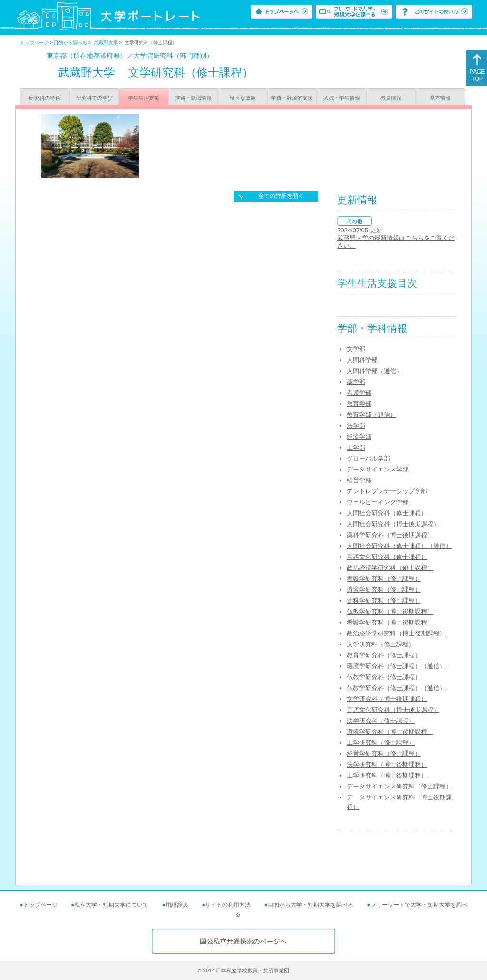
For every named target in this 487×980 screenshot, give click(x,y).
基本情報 (440, 98)
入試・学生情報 (342, 98)
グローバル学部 (368, 458)
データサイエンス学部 (378, 469)
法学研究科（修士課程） (381, 721)
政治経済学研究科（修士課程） (390, 568)
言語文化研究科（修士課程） (387, 557)
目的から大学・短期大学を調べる (311, 905)
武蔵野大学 (106, 43)
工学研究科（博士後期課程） (387, 775)
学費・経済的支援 (292, 98)
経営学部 (359, 480)
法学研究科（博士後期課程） (387, 764)
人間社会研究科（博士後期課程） (393, 524)
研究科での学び (94, 98)
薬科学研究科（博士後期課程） (390, 535)
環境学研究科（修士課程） (384, 590)
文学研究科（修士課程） (381, 644)
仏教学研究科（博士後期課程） (390, 611)
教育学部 (359, 404)
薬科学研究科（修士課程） (384, 600)
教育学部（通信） (371, 415)
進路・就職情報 (193, 98)
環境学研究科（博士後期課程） (390, 732)
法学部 (356, 426)
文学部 (356, 349)
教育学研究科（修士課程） (384, 655)
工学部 (356, 447)
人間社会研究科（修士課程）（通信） (399, 546)
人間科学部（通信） (375, 371)
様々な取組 (243, 98)
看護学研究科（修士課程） (384, 579)
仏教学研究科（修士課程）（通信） (396, 688)
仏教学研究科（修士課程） (384, 677)
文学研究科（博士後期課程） (387, 699)
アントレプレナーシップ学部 (387, 491)
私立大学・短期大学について (111, 905)
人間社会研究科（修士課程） (387, 513)
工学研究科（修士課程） (381, 743)
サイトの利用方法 (228, 905)
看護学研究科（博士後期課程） (390, 622)
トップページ (34, 43)
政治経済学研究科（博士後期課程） (396, 633)
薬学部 (356, 382)
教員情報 (391, 98)
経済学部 (359, 437)
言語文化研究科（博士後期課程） (393, 710)
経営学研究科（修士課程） (384, 754)
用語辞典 (177, 905)
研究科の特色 (45, 98)
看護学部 (359, 393)
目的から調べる (70, 43)
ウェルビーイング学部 (378, 502)
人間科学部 (362, 360)
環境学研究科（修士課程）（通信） (396, 666)
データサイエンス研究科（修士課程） (399, 786)
